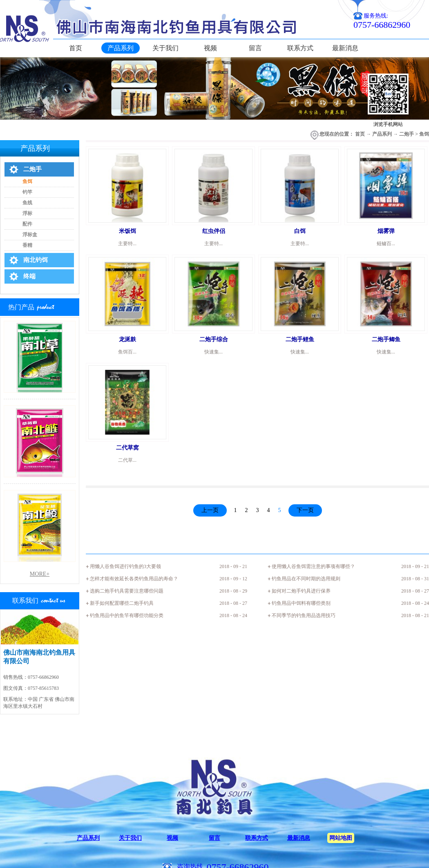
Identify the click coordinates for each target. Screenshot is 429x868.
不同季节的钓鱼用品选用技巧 (304, 615)
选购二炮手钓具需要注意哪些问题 (127, 591)
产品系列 (382, 134)
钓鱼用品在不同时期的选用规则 (306, 579)
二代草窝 (127, 448)
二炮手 (407, 134)
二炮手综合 (214, 339)
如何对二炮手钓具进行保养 (301, 591)
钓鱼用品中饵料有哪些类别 (301, 603)
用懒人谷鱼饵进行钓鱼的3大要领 (125, 566)
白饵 (300, 231)
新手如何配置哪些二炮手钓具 (122, 603)
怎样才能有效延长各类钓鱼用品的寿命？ (134, 579)
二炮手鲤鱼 (300, 339)
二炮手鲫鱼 (386, 339)
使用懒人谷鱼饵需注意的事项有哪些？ (313, 566)
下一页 (305, 510)
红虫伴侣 (214, 231)
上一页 (210, 510)
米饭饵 (127, 231)
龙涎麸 (127, 339)
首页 (76, 48)
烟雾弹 (386, 231)
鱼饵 (424, 134)
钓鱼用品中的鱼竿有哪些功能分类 (127, 615)
